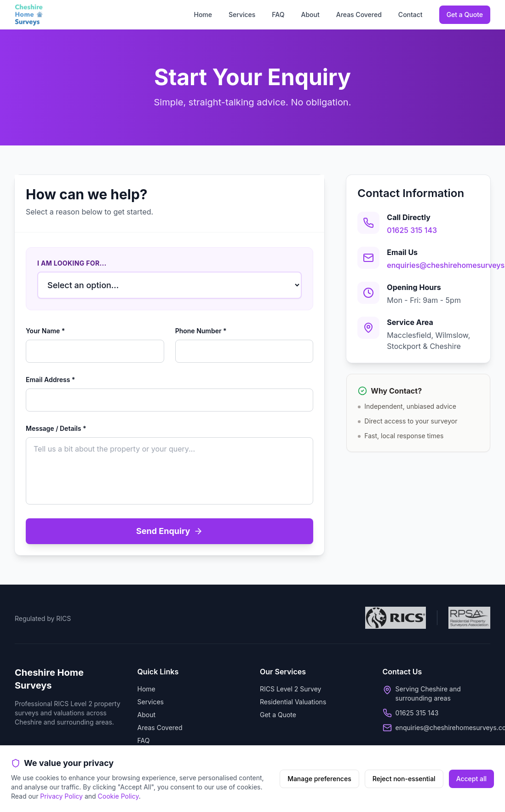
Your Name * (45, 331)
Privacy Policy (61, 796)
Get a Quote (465, 14)
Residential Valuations (293, 702)
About (310, 14)
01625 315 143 (412, 230)
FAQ (278, 14)
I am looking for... (72, 263)
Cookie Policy (118, 796)
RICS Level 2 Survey (290, 689)
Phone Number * (201, 331)
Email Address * (50, 380)
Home (203, 14)
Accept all (471, 779)
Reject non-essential (404, 779)
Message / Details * (56, 428)
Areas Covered (359, 14)
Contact (410, 14)
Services (242, 14)
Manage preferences (319, 779)
